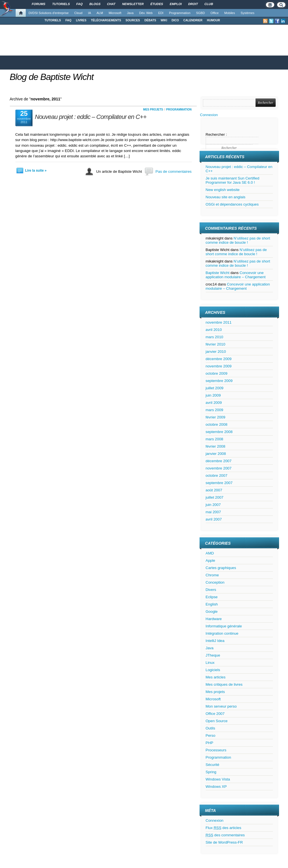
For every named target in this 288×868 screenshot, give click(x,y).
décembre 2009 (219, 359)
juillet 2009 (215, 388)
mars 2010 (215, 337)
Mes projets (153, 110)
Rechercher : (216, 134)
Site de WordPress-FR (224, 842)
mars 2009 (215, 410)
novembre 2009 (219, 366)
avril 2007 (214, 519)
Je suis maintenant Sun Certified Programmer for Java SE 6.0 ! (233, 180)
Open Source (217, 721)
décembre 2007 (219, 461)
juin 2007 (213, 505)
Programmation (180, 13)
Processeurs (216, 750)
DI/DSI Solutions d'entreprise (49, 13)
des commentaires (225, 835)
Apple (210, 560)
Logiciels (213, 670)
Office (215, 13)
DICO (175, 20)
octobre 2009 (217, 373)
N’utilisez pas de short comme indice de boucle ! (238, 240)
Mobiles (230, 13)
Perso (211, 735)
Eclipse (212, 597)
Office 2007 (215, 714)
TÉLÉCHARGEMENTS (106, 20)
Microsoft (115, 13)
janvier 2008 (216, 454)
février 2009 (216, 417)
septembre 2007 (219, 483)
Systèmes (248, 13)
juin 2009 (213, 395)
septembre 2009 (219, 381)
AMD (210, 553)
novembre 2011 (219, 322)
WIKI (164, 20)
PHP (209, 743)
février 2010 (216, 344)
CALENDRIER (193, 20)
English (212, 604)
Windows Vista (218, 779)
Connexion (209, 115)
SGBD (200, 13)
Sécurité (213, 765)
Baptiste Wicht (218, 273)
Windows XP (216, 787)
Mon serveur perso (221, 706)
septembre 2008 (219, 432)
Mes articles (216, 677)
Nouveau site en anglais (226, 197)
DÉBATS (150, 20)
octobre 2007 (217, 476)
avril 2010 (214, 330)
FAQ (68, 20)
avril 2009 (214, 403)
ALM (100, 13)
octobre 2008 (217, 424)
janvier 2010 (216, 352)
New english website (223, 190)
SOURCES (133, 20)
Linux (210, 663)
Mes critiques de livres (224, 684)
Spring (211, 772)
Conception (215, 582)
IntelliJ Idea (215, 641)
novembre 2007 (219, 468)
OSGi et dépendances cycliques (232, 204)
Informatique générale (224, 626)
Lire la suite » (36, 171)
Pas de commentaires (174, 171)
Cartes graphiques (221, 568)
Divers (211, 590)
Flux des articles (223, 828)
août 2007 (214, 490)
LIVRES (81, 20)
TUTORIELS (53, 20)
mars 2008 (215, 439)
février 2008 (216, 446)
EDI (161, 13)
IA (90, 13)
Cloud (78, 13)
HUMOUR (213, 20)
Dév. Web (146, 13)
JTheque (213, 655)
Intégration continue (222, 633)
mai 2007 (213, 512)
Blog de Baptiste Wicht (52, 77)
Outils (210, 728)
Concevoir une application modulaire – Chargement (236, 275)
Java (130, 13)
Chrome (212, 575)
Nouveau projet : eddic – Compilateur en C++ (91, 117)
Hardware (214, 619)
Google (212, 612)
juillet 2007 (215, 497)
